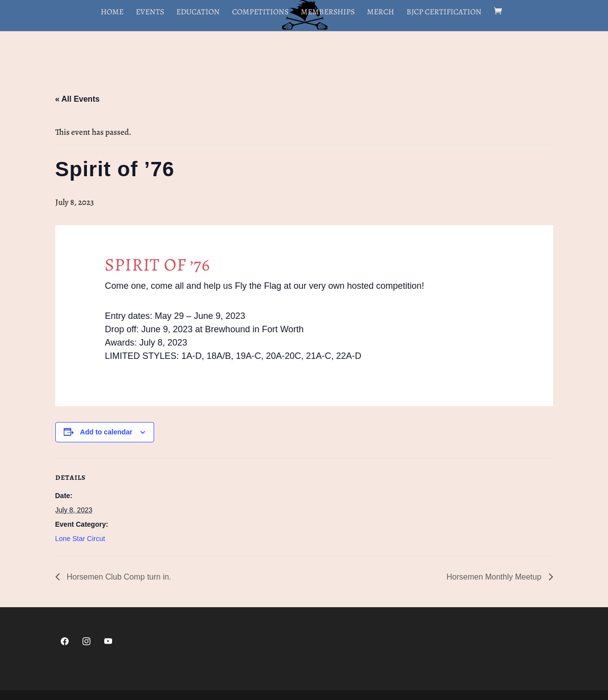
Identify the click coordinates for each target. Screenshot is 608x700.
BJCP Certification (444, 13)
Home (112, 13)
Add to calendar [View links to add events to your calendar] (106, 432)
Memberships (328, 13)
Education (198, 13)
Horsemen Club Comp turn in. (118, 577)
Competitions (260, 13)
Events (150, 13)
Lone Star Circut (80, 539)
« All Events (78, 99)
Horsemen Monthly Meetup (495, 577)
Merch (381, 13)
